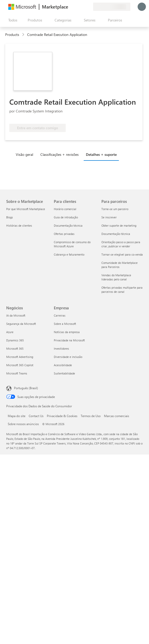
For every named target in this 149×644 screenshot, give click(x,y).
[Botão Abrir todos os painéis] (12, 20)
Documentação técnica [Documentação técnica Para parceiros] (116, 234)
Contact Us (36, 416)
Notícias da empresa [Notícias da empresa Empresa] (67, 332)
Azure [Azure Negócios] (10, 332)
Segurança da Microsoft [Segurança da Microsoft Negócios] (21, 324)
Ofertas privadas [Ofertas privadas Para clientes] (64, 234)
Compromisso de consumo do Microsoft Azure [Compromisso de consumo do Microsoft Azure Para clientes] (72, 244)
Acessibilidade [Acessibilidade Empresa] (63, 365)
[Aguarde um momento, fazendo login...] (142, 7)
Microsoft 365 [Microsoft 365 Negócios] (15, 348)
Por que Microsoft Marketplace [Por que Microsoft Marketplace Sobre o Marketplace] (26, 209)
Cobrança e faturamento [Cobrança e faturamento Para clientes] (69, 254)
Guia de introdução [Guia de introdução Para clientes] (66, 217)
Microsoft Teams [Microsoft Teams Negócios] (17, 373)
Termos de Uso (91, 416)
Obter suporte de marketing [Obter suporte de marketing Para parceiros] (119, 225)
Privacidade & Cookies (62, 416)
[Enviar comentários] (70, 7)
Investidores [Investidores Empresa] (61, 348)
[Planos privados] (89, 7)
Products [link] (12, 34)
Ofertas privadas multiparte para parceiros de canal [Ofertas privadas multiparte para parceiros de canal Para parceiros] (122, 290)
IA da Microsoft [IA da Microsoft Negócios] (16, 315)
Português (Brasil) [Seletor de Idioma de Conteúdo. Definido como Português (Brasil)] (26, 388)
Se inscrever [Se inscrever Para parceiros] (109, 217)
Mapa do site (17, 416)
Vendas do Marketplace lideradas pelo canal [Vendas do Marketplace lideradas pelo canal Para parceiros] (116, 277)
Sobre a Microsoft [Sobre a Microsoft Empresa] (65, 324)
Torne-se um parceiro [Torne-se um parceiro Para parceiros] (115, 209)
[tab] (26, 154)
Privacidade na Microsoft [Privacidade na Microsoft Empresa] (69, 340)
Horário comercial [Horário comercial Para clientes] (65, 209)
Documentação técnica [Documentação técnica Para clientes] (68, 225)
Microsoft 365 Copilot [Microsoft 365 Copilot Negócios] (20, 365)
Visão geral (24, 154)
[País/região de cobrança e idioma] (112, 7)
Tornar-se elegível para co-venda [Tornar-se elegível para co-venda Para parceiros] (122, 254)
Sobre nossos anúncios (23, 424)
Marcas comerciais (117, 416)
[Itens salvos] (83, 7)
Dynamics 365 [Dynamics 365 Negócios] (15, 340)
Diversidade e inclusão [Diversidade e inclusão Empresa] (68, 357)
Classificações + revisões (59, 154)
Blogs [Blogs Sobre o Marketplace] (10, 217)
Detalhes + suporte (101, 154)
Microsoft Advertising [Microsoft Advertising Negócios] (20, 357)
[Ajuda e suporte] (77, 7)
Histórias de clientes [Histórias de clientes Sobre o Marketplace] (19, 225)
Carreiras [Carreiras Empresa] (60, 315)
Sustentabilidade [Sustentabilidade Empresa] (64, 373)
